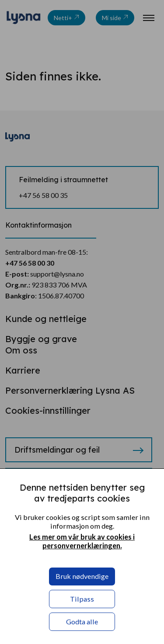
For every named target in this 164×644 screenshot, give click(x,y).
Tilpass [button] (82, 599)
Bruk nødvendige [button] (82, 576)
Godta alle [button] (82, 621)
